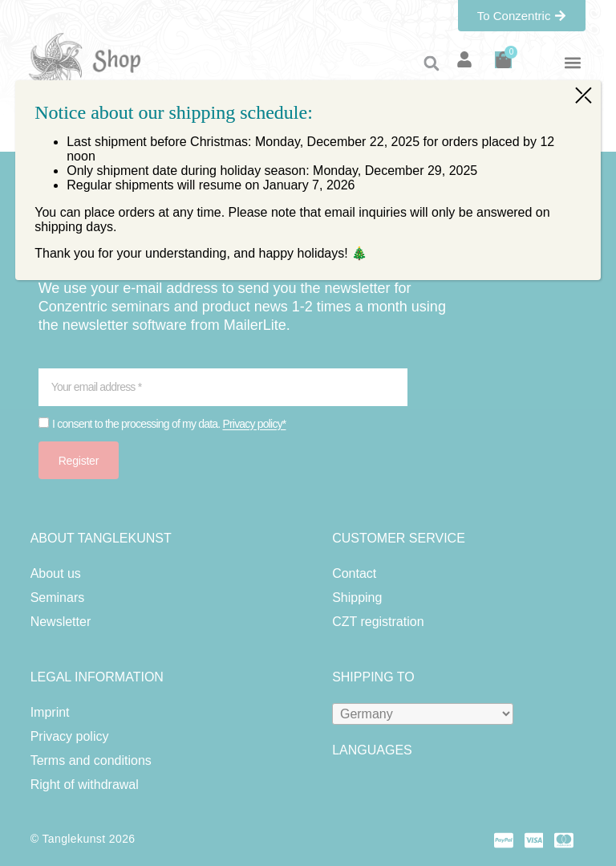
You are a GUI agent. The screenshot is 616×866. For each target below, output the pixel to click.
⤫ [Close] (584, 94)
